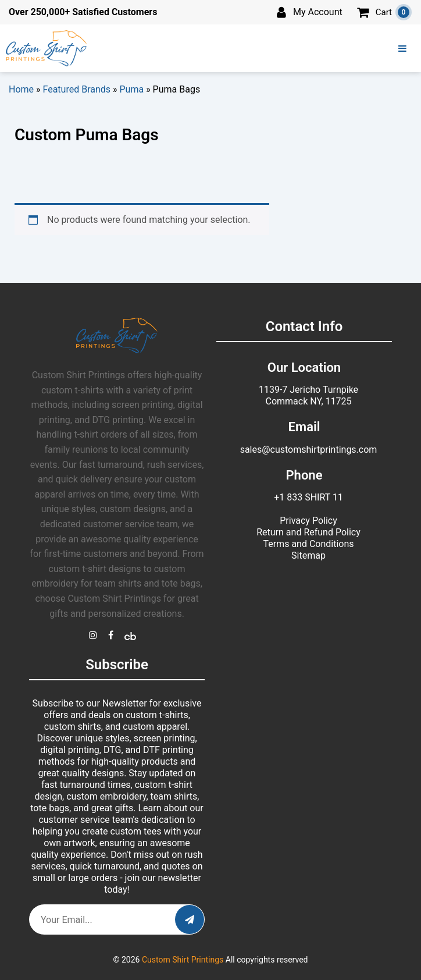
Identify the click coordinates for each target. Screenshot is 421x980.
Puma (132, 89)
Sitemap (308, 555)
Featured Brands (77, 89)
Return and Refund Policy (308, 532)
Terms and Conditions (308, 544)
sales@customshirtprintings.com (309, 450)
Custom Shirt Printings (183, 960)
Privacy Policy (308, 521)
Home (21, 89)
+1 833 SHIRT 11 (308, 497)
